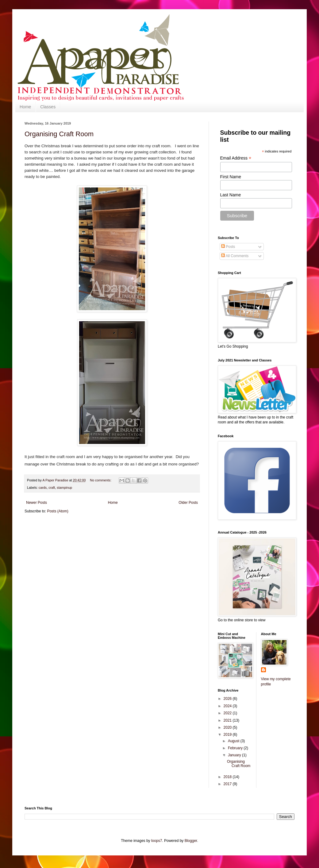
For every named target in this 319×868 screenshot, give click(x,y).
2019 (228, 735)
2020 (228, 727)
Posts (228, 247)
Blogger (191, 841)
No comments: (101, 480)
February (236, 748)
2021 (228, 720)
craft (52, 488)
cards (43, 488)
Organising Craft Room (59, 134)
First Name (231, 177)
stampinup (64, 488)
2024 (228, 706)
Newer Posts (37, 503)
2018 (228, 777)
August (234, 741)
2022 (228, 713)
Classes (48, 107)
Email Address (236, 158)
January (235, 755)
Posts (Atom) (58, 511)
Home (25, 107)
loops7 (157, 841)
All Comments (235, 256)
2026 (228, 699)
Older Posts (188, 503)
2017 (228, 784)
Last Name (231, 195)
